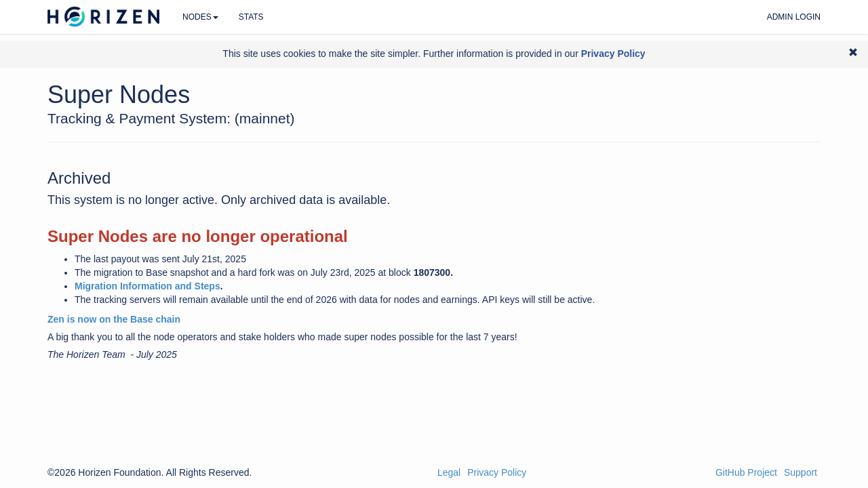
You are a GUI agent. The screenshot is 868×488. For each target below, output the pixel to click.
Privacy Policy (497, 472)
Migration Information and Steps (147, 286)
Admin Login (794, 17)
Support (801, 472)
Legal (449, 472)
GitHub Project (746, 472)
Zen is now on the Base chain (114, 319)
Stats (251, 17)
